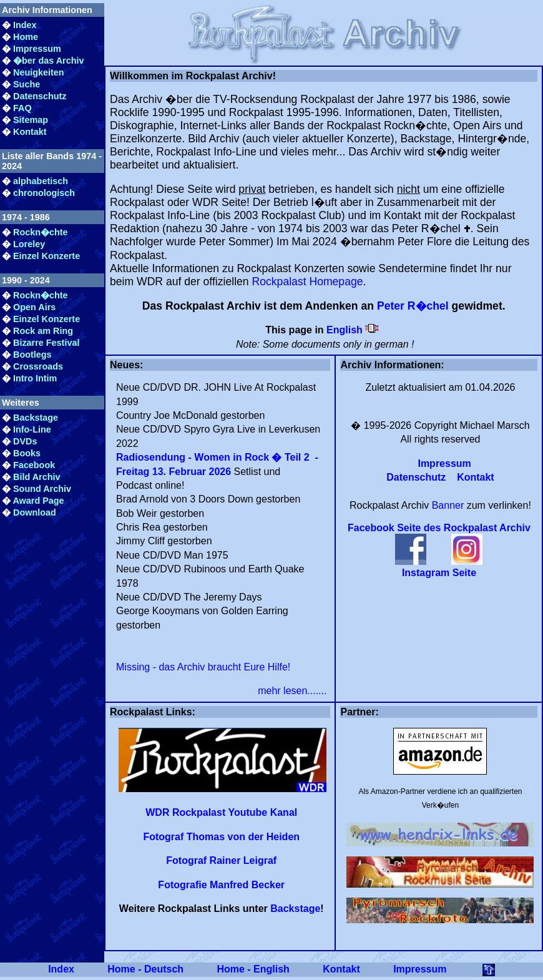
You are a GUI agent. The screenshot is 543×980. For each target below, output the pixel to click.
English (345, 330)
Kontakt (30, 132)
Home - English (253, 969)
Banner (448, 505)
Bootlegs (32, 355)
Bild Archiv (37, 477)
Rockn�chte (41, 232)
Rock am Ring (43, 331)
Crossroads (38, 366)
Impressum (37, 49)
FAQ (22, 108)
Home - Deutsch (145, 969)
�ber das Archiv (48, 61)
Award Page (38, 501)
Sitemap (31, 120)
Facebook (34, 465)
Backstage (36, 418)
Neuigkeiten (39, 72)
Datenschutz (40, 96)
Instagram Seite (439, 573)
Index (25, 25)
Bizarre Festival (46, 343)
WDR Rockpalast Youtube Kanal (221, 812)
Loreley (29, 244)
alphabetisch (41, 181)
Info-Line (32, 429)
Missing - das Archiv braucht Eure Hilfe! (203, 667)
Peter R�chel (413, 306)
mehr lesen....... (292, 691)
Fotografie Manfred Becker (221, 885)
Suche (27, 84)
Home (26, 37)
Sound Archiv (42, 489)
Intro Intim (35, 378)
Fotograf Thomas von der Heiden (221, 837)
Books (27, 453)
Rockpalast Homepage (308, 282)
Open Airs (34, 307)
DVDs (25, 441)
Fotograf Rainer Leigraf (221, 860)
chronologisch (44, 193)
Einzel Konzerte (46, 256)
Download (35, 512)
